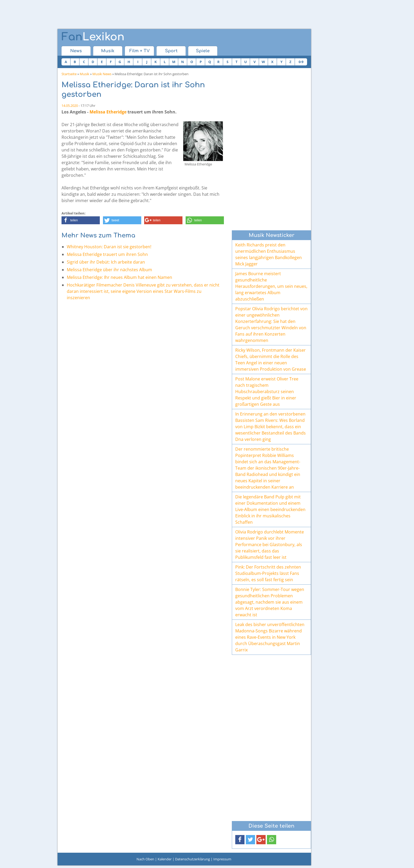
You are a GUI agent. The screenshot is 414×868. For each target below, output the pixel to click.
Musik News (102, 74)
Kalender (165, 859)
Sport (171, 51)
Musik (108, 51)
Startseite (69, 74)
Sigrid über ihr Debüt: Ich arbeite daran (106, 262)
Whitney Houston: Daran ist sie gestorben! (109, 247)
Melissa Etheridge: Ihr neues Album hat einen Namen (119, 277)
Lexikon (93, 37)
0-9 (301, 62)
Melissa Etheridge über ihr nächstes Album (109, 270)
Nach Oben (145, 859)
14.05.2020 (70, 106)
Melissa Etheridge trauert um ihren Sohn (107, 254)
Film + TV (140, 51)
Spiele (203, 51)
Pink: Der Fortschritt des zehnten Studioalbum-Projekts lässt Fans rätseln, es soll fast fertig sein (268, 573)
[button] (81, 220)
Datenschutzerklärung (192, 859)
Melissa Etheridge (108, 112)
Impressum (222, 859)
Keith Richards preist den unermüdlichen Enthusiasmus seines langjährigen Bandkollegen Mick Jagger (269, 254)
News (76, 51)
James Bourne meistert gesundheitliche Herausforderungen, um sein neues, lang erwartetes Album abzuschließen (271, 286)
